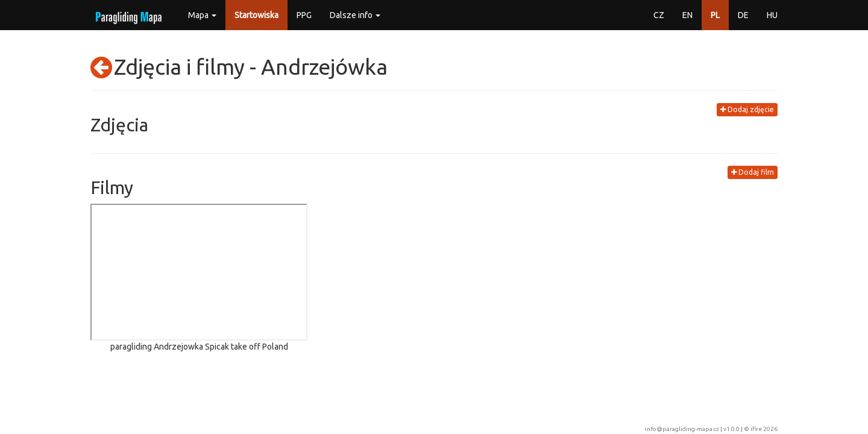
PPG (304, 15)
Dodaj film (753, 172)
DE (743, 15)
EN (687, 15)
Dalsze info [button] (355, 15)
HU (772, 15)
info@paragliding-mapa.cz (682, 429)
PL (715, 15)
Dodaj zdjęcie (747, 109)
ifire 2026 (764, 429)
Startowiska (256, 15)
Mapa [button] (202, 15)
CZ (659, 15)
